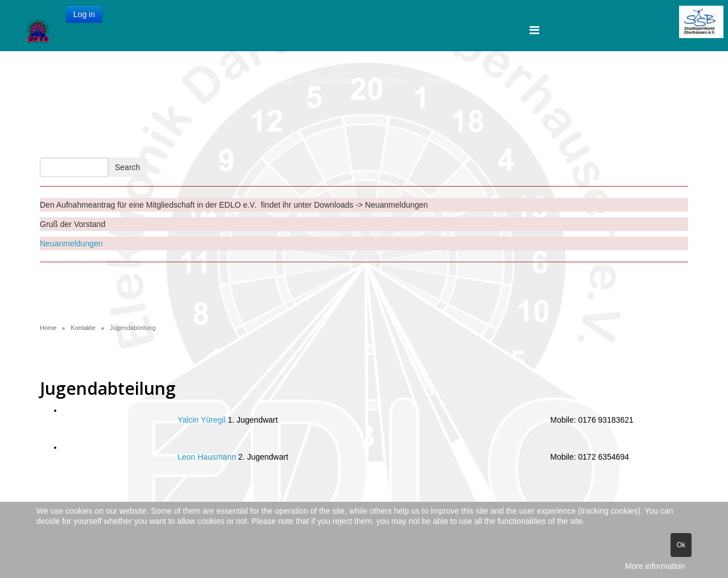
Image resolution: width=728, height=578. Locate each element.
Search (127, 167)
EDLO (208, 132)
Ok (681, 545)
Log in (84, 14)
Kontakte (274, 80)
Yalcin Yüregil (201, 420)
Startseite (217, 80)
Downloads (333, 80)
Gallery (510, 80)
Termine (390, 80)
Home (48, 328)
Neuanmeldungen (71, 243)
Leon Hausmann (207, 457)
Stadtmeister (451, 80)
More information (655, 566)
